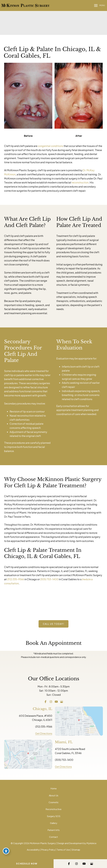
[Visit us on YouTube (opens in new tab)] (56, 702)
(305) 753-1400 (49, 579)
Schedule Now (27, 864)
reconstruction (80, 182)
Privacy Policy (48, 850)
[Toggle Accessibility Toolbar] (6, 851)
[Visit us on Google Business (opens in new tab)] (62, 702)
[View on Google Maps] (79, 721)
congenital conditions (50, 146)
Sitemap (76, 850)
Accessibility (33, 850)
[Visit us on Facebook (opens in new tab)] (46, 702)
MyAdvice (91, 843)
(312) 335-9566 (15, 579)
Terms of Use (63, 850)
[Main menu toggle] (99, 6)
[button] (53, 624)
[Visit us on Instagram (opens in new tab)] (51, 702)
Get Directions (44, 733)
